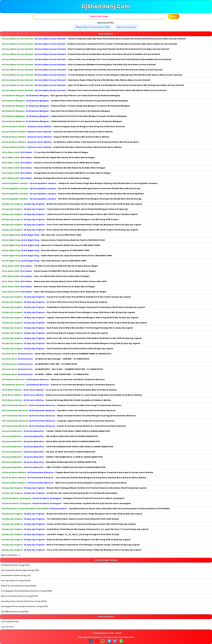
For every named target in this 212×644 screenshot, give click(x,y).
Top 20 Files (7, 627)
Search (174, 16)
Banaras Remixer (127, 27)
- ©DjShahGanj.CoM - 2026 (106, 633)
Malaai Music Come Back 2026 (93, 27)
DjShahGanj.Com (106, 7)
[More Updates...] (11, 555)
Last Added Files (10, 622)
